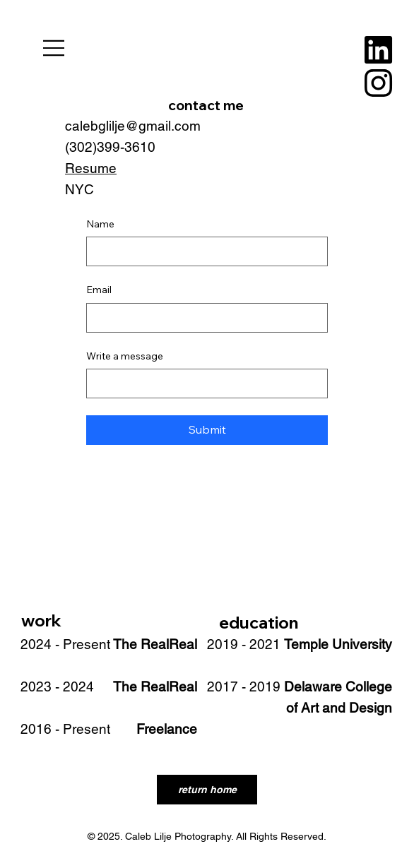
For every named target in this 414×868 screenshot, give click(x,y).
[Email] (203, 318)
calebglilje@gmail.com (133, 126)
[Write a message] (203, 384)
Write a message (125, 356)
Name (100, 224)
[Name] (203, 251)
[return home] (207, 790)
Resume (91, 168)
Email (99, 290)
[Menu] (54, 48)
